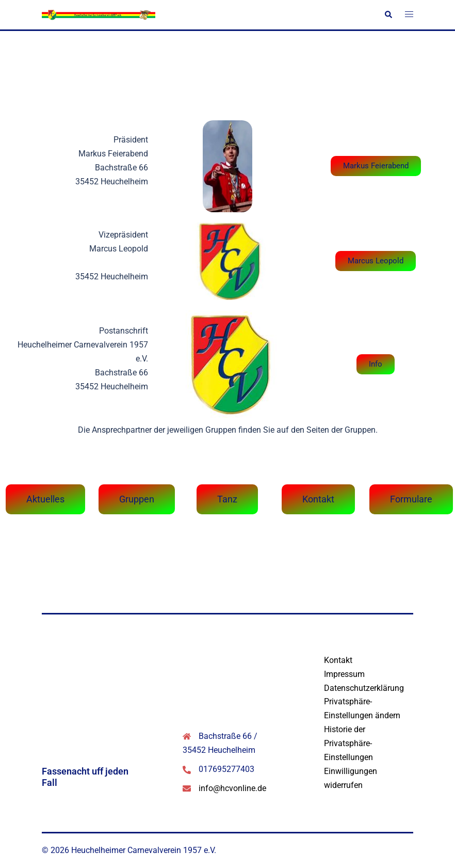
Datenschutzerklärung (364, 688)
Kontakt (338, 660)
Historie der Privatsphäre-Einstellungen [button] (348, 743)
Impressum (344, 674)
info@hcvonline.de (232, 788)
